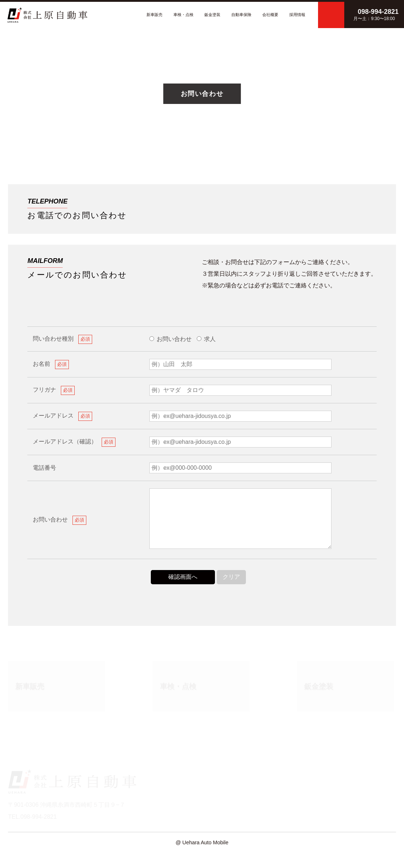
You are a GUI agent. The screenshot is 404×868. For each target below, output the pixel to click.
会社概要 (270, 15)
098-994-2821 (339, 215)
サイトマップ (355, 805)
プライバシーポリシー (367, 795)
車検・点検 (183, 15)
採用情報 (297, 15)
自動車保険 (241, 15)
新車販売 (154, 15)
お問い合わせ (168, 815)
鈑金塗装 (212, 15)
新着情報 (162, 805)
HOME (159, 785)
